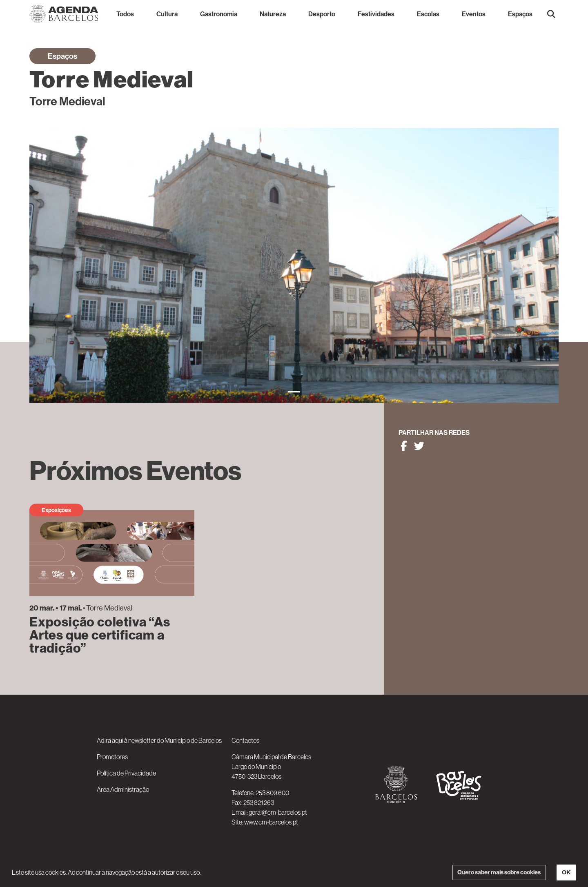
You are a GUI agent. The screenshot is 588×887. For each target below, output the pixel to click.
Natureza (273, 14)
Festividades (376, 14)
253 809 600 (272, 793)
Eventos (474, 14)
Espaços (520, 14)
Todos (125, 14)
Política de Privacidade (126, 773)
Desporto (322, 14)
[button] (551, 14)
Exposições (56, 510)
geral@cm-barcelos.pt (278, 812)
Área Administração (123, 789)
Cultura (167, 14)
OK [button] (566, 872)
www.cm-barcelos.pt (271, 822)
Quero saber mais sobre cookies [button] (499, 872)
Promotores (112, 757)
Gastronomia (219, 14)
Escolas (428, 14)
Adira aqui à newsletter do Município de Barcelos (159, 740)
